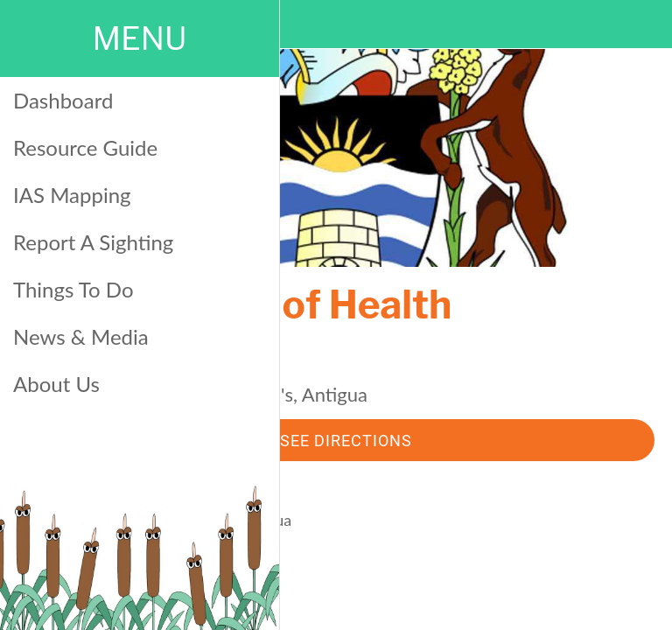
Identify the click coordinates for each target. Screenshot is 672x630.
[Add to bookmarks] (497, 609)
